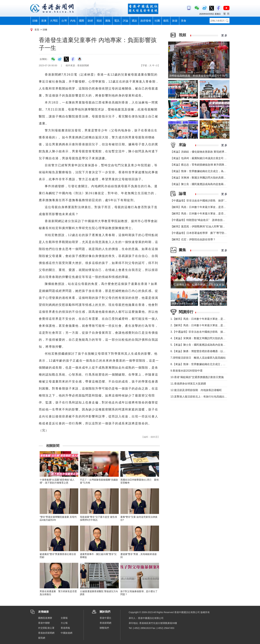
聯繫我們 (104, 628)
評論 (126, 21)
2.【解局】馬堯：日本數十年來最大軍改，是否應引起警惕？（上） (210, 325)
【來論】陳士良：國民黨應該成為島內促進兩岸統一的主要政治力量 (210, 184)
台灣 (64, 21)
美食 (184, 21)
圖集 (108, 21)
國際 (82, 21)
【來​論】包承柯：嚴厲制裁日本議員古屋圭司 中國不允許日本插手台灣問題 (215, 158)
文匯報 (64, 618)
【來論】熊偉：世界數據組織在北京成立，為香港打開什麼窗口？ (209, 171)
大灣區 (54, 21)
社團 (157, 21)
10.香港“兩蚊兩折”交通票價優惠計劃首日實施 (197, 377)
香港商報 (65, 628)
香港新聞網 (105, 623)
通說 (134, 21)
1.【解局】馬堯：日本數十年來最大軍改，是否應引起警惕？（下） (210, 319)
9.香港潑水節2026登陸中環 (186, 371)
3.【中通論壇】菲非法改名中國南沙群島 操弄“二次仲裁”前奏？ (208, 332)
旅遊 (175, 21)
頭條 (35, 21)
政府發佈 (146, 21)
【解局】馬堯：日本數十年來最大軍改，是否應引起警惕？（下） (209, 207)
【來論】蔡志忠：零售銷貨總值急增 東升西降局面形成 (203, 165)
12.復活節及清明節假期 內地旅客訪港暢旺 (196, 390)
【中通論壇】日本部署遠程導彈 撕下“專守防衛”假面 (202, 233)
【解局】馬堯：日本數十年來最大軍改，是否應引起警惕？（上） (209, 214)
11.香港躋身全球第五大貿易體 (188, 384)
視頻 (99, 21)
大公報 (64, 623)
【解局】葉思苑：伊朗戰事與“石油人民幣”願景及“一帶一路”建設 (208, 226)
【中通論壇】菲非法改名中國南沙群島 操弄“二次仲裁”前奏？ (207, 201)
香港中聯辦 (44, 623)
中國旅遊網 (66, 633)
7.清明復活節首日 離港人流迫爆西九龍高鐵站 (198, 358)
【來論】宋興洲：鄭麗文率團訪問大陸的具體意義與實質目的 (206, 178)
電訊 (117, 21)
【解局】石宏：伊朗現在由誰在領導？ (193, 239)
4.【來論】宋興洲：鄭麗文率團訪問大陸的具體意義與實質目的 (207, 338)
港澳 (44, 21)
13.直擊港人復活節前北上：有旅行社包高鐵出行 (199, 397)
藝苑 (166, 21)
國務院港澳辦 (45, 618)
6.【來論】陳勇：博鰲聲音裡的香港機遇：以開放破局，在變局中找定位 (213, 351)
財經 (90, 21)
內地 (73, 21)
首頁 (37, 30)
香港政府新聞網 (46, 633)
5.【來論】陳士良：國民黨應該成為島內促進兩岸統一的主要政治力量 (211, 345)
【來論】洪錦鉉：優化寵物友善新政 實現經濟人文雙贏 (203, 152)
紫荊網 (42, 638)
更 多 (224, 35)
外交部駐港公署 (46, 628)
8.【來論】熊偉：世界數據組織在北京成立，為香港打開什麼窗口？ (210, 364)
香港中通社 (105, 618)
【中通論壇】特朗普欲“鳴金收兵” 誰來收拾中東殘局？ (203, 220)
